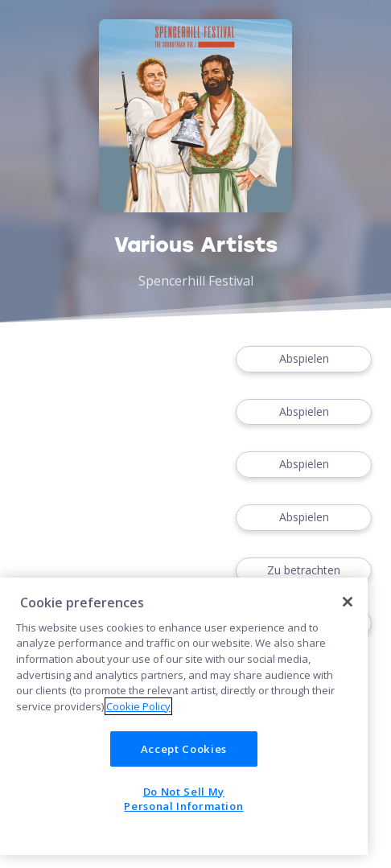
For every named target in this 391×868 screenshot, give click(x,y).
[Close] (348, 602)
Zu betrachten (304, 571)
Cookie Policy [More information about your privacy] (138, 706)
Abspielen (304, 359)
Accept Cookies (184, 749)
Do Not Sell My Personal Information (183, 799)
